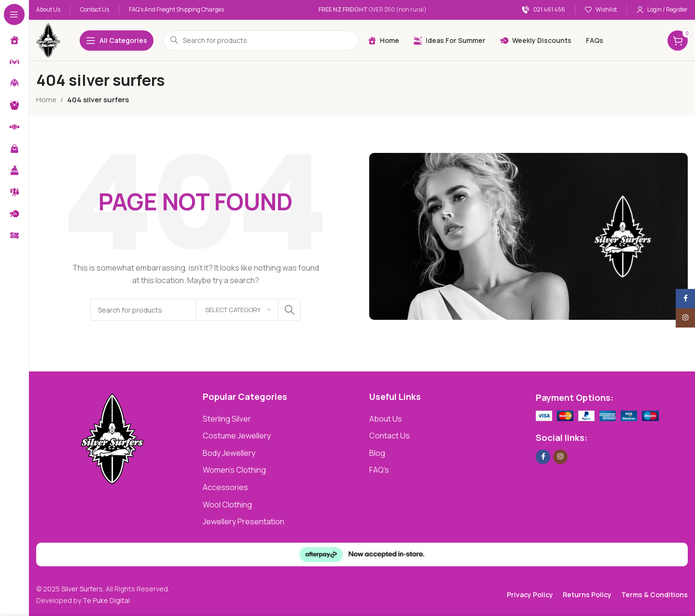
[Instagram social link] (560, 457)
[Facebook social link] (543, 457)
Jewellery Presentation (243, 521)
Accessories (225, 487)
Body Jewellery (229, 453)
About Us (386, 419)
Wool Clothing (227, 505)
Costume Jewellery (237, 436)
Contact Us (389, 436)
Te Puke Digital (106, 600)
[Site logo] (48, 40)
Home (46, 100)
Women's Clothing (234, 470)
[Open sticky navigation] (117, 41)
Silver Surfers (82, 589)
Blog (377, 453)
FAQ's (379, 470)
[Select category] (237, 310)
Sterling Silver (227, 419)
